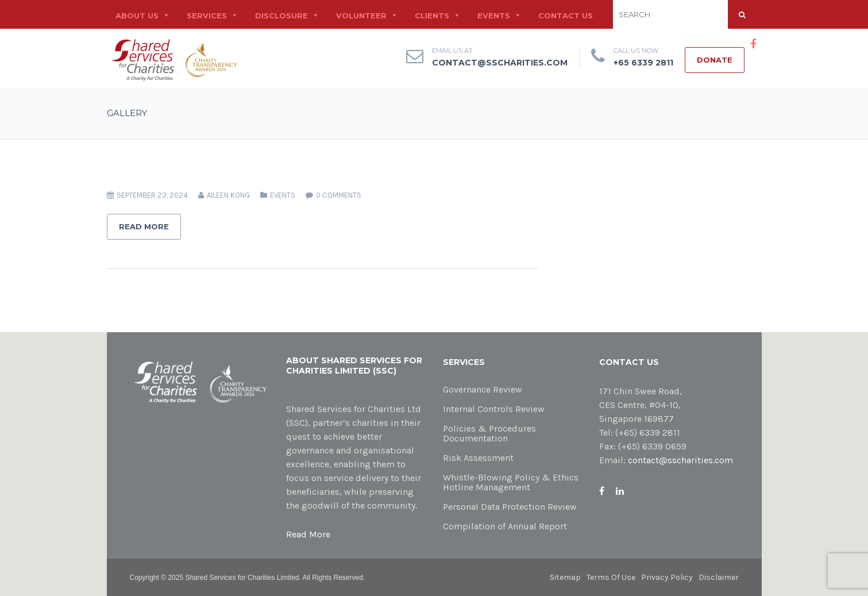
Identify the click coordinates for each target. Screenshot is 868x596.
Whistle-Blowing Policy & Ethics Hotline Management (511, 482)
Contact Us (566, 16)
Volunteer (361, 16)
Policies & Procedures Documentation (489, 433)
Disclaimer (719, 577)
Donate (715, 60)
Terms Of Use (611, 577)
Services (207, 16)
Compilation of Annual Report (505, 526)
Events (494, 16)
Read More (144, 226)
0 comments (339, 195)
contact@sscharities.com (500, 63)
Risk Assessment (478, 458)
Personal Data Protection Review (510, 507)
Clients (432, 16)
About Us (137, 16)
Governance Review (483, 389)
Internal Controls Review (494, 409)
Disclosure (281, 16)
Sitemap (565, 577)
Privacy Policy (667, 577)
